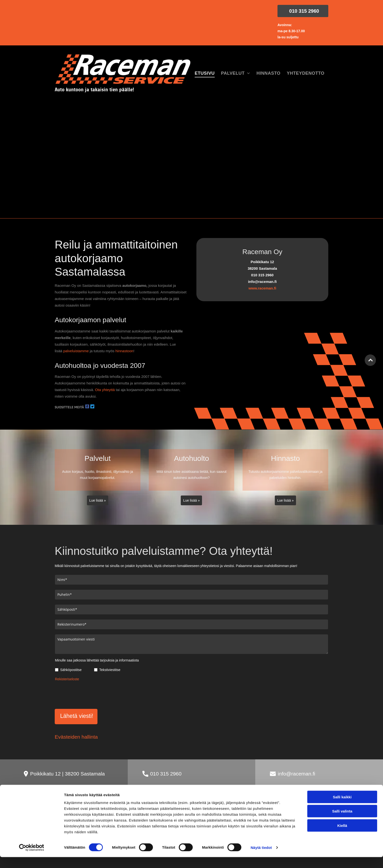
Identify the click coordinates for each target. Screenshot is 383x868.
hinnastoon (124, 351)
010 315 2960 (166, 774)
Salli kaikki (342, 830)
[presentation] (92, 694)
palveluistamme (76, 351)
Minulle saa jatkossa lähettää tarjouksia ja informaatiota (97, 660)
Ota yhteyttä (105, 390)
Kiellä (342, 859)
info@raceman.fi (296, 774)
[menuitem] (205, 74)
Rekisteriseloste (67, 679)
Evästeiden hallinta (76, 737)
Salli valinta (342, 844)
